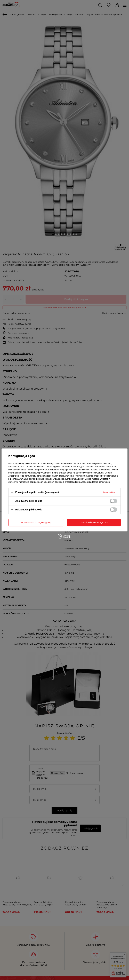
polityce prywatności (100, 470)
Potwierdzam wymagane (36, 523)
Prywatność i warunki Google (98, 473)
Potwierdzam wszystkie (94, 523)
